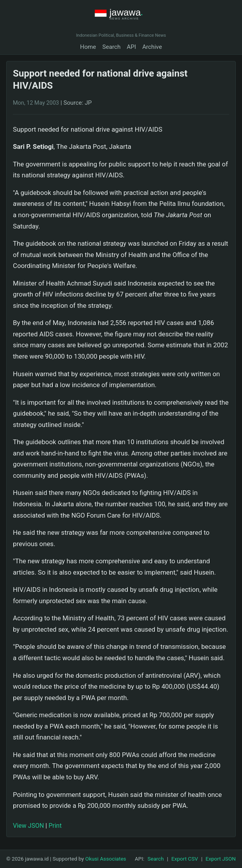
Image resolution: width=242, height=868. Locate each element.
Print (55, 826)
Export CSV (185, 859)
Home (88, 47)
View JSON (28, 826)
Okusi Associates (106, 859)
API (131, 47)
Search (112, 47)
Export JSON (221, 859)
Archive (152, 47)
